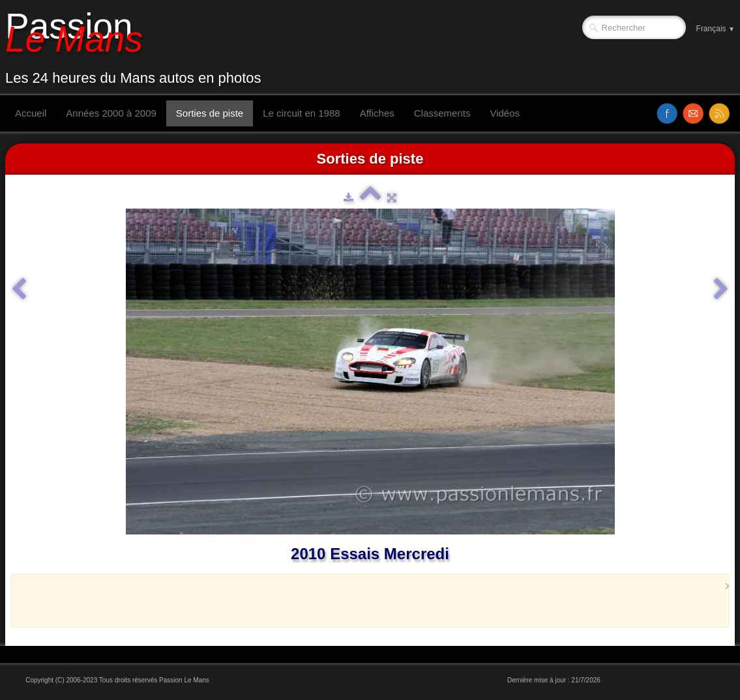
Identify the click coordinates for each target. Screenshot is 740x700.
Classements (442, 113)
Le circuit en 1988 (301, 113)
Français (716, 29)
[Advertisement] (366, 600)
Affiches (377, 113)
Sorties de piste (210, 113)
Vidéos (505, 113)
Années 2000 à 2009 (111, 113)
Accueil (31, 113)
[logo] (138, 48)
